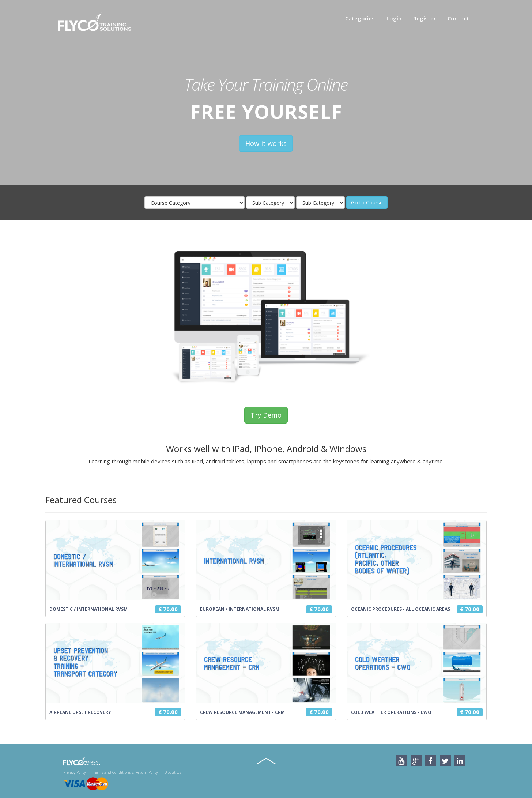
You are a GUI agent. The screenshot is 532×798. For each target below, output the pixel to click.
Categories (360, 18)
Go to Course (367, 202)
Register (425, 18)
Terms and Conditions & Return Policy (126, 772)
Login (394, 18)
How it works (266, 144)
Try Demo (266, 415)
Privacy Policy (75, 772)
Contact (458, 18)
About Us (173, 772)
